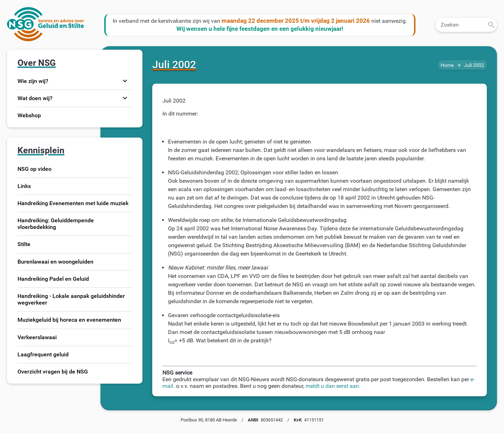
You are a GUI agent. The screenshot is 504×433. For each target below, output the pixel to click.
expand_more (125, 81)
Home (447, 65)
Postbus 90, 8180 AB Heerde (209, 420)
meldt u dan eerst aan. (333, 386)
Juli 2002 (474, 65)
